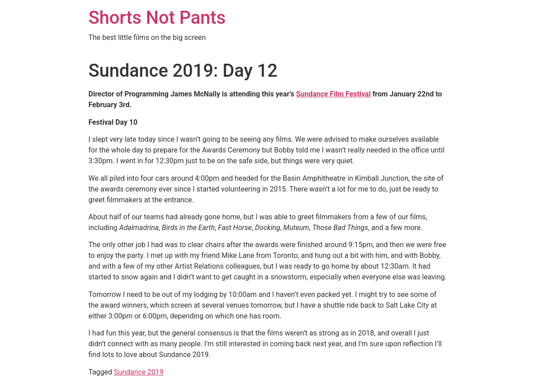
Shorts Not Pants (157, 18)
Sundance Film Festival (333, 94)
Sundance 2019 (139, 372)
